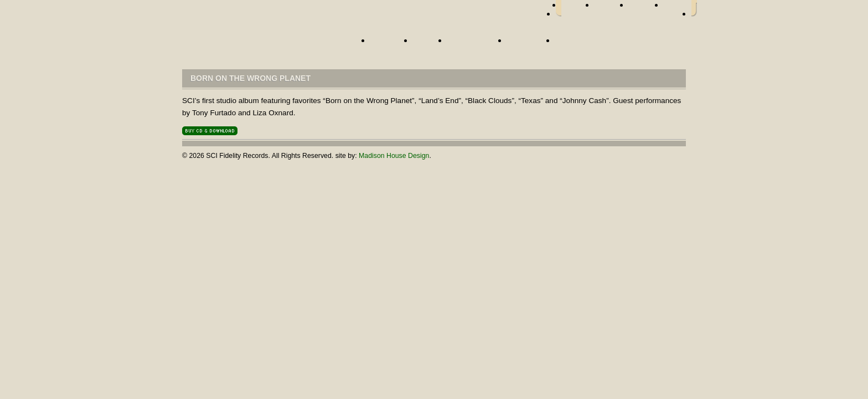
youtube (678, 8)
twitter (612, 8)
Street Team (474, 44)
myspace (646, 8)
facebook (578, 8)
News (427, 44)
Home (265, 43)
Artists (389, 44)
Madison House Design (394, 156)
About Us (528, 44)
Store (571, 44)
